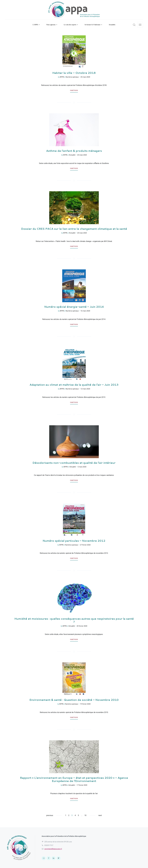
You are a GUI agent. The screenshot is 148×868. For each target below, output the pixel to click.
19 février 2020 (85, 704)
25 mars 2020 (85, 77)
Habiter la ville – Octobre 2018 (74, 73)
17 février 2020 (82, 785)
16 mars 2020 (85, 311)
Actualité (72, 155)
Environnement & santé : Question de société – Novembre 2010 (74, 700)
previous (50, 815)
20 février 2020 (82, 626)
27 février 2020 (85, 545)
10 (85, 815)
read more (74, 90)
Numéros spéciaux (72, 77)
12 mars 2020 (85, 389)
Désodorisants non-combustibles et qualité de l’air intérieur (74, 463)
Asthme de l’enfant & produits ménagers (74, 151)
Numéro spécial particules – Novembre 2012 (74, 541)
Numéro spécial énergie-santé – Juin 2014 (74, 307)
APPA (62, 77)
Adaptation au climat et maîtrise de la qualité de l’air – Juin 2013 (74, 385)
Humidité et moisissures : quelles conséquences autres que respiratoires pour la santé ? (74, 620)
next (100, 815)
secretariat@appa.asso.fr (53, 849)
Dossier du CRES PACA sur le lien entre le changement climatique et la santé (74, 229)
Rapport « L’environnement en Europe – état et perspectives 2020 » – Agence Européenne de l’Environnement (74, 779)
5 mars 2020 (82, 467)
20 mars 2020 (82, 233)
